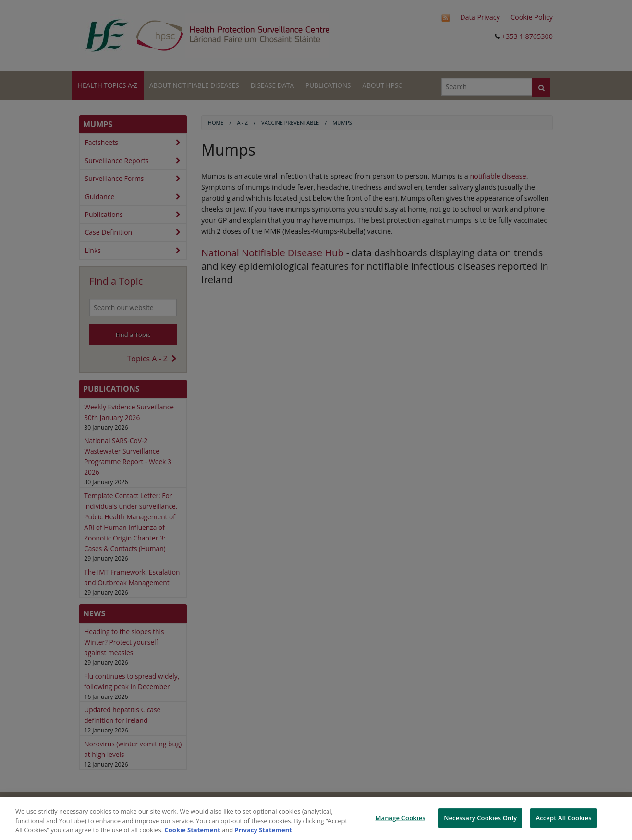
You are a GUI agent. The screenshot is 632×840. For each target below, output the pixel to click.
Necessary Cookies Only (480, 817)
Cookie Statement (193, 830)
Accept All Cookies (563, 817)
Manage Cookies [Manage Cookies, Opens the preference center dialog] (400, 817)
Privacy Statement (263, 830)
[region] (316, 819)
